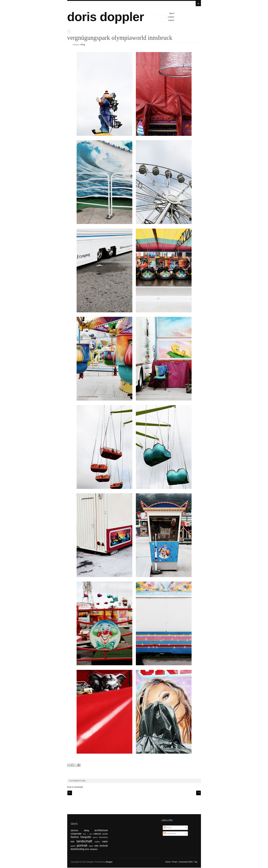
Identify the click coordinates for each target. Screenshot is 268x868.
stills (96, 846)
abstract (75, 830)
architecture (101, 830)
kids (73, 842)
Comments (170, 833)
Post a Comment (75, 787)
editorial (97, 834)
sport (91, 846)
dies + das (88, 834)
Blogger (109, 862)
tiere (87, 849)
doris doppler (106, 17)
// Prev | (70, 793)
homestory (103, 837)
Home (168, 862)
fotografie (86, 837)
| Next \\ (198, 793)
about (172, 13)
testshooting (78, 849)
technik (104, 846)
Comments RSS (186, 862)
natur (105, 841)
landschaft (84, 841)
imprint (171, 20)
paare (73, 846)
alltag (83, 44)
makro (97, 842)
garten (95, 837)
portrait (82, 845)
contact (171, 17)
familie (105, 834)
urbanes (94, 849)
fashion (75, 837)
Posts (167, 828)
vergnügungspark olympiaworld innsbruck (120, 38)
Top (196, 862)
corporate (76, 834)
